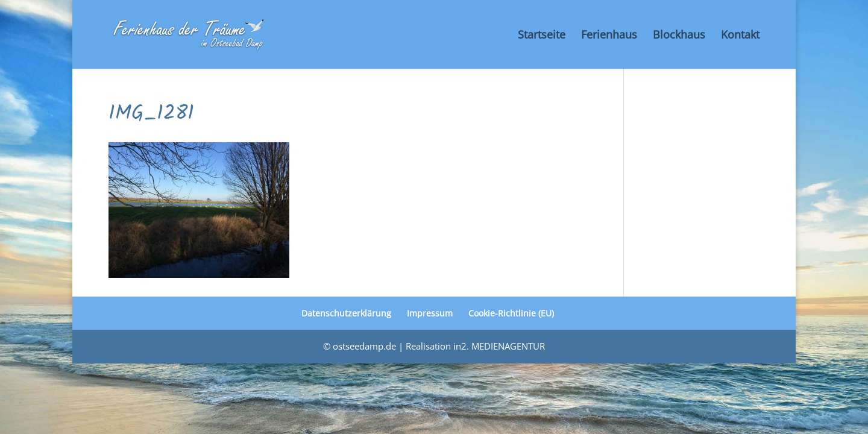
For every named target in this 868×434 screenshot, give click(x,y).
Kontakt (740, 36)
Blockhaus (679, 36)
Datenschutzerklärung (346, 313)
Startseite (542, 36)
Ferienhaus (609, 36)
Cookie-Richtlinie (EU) (511, 313)
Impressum (430, 313)
